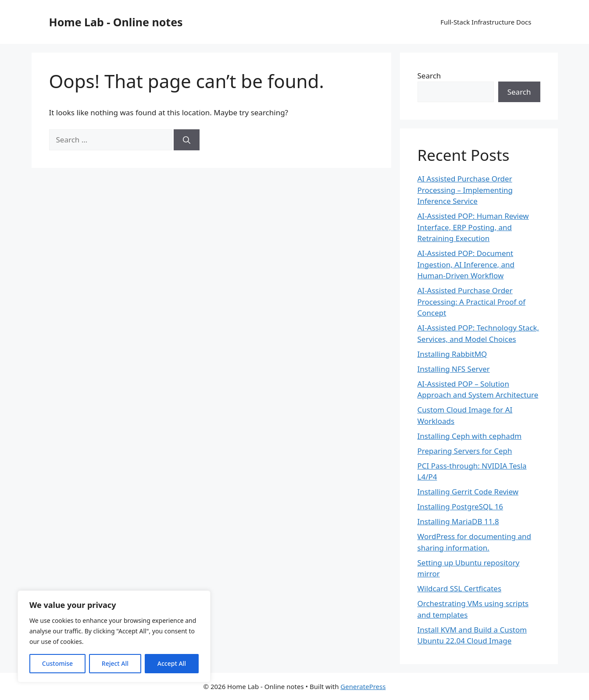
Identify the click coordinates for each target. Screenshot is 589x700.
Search (429, 76)
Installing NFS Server (454, 369)
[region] (114, 636)
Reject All (115, 663)
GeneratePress (363, 686)
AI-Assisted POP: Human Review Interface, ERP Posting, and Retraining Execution (473, 227)
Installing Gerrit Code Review (468, 492)
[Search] (187, 140)
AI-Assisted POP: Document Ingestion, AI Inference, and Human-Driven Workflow (466, 264)
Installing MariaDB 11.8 (458, 521)
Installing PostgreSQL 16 (460, 506)
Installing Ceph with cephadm (470, 436)
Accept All (172, 663)
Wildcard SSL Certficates (460, 588)
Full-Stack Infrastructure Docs (486, 22)
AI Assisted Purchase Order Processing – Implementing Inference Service (465, 190)
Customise (57, 663)
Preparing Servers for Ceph (465, 451)
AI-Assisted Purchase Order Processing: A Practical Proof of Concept (472, 302)
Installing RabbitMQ (452, 354)
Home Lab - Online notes (116, 22)
